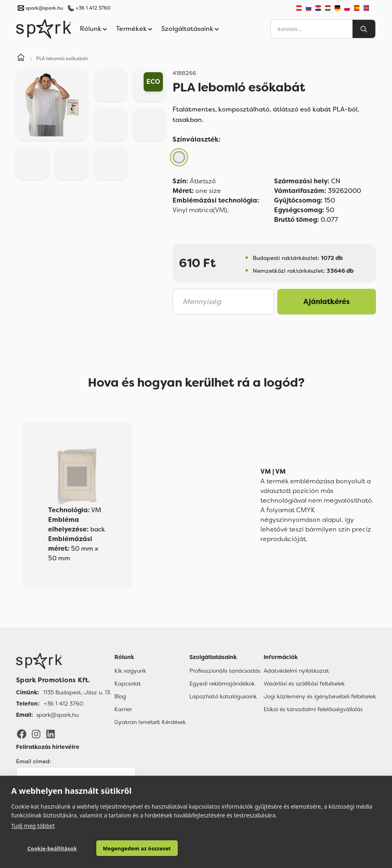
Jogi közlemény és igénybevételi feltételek (320, 696)
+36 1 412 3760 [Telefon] (64, 704)
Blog (120, 696)
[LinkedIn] (51, 734)
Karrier (123, 709)
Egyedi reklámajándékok (222, 683)
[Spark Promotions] (44, 29)
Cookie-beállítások (48, 848)
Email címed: (34, 761)
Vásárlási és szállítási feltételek (304, 683)
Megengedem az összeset (125, 848)
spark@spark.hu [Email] (57, 715)
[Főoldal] (64, 661)
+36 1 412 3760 (93, 8)
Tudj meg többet (33, 825)
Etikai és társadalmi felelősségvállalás (313, 709)
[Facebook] (22, 734)
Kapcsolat (128, 683)
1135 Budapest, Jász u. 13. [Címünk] (77, 692)
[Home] (21, 59)
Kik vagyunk (130, 671)
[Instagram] (36, 734)
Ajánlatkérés (327, 302)
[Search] (364, 29)
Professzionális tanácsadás (225, 671)
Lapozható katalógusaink (223, 696)
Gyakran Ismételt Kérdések (150, 722)
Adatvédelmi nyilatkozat (296, 671)
